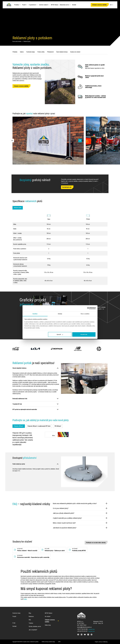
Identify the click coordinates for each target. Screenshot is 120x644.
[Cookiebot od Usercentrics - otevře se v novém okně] (88, 308)
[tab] (19, 426)
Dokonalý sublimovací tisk (20, 399)
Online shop (48, 625)
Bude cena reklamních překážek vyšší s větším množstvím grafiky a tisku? (80, 503)
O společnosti (32, 5)
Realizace (31, 616)
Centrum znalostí (43, 5)
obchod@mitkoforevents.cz (84, 627)
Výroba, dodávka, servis (35, 626)
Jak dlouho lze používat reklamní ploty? (80, 528)
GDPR (59, 642)
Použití (24, 5)
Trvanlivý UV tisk (17, 404)
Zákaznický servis (64, 5)
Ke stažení (48, 616)
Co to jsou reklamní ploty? (80, 508)
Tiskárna (31, 623)
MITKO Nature (55, 5)
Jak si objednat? (33, 630)
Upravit (60, 334)
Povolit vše (84, 334)
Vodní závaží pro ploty (19, 464)
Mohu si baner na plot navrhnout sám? (80, 523)
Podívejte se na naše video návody (96, 543)
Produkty (17, 5)
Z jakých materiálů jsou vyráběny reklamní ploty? (80, 518)
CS (112, 5)
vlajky (25, 599)
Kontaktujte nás (67, 187)
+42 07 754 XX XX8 (82, 629)
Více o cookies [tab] (85, 314)
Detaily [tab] (60, 314)
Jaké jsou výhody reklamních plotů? (80, 513)
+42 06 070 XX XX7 (82, 631)
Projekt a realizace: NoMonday (101, 642)
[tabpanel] (60, 439)
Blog (30, 613)
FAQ (30, 620)
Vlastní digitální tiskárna (19, 368)
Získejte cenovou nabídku (99, 5)
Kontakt (74, 5)
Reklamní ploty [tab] (18, 208)
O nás (14, 623)
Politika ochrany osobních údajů (48, 642)
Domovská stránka (17, 41)
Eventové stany (16, 613)
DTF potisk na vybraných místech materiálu (25, 409)
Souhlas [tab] (35, 314)
